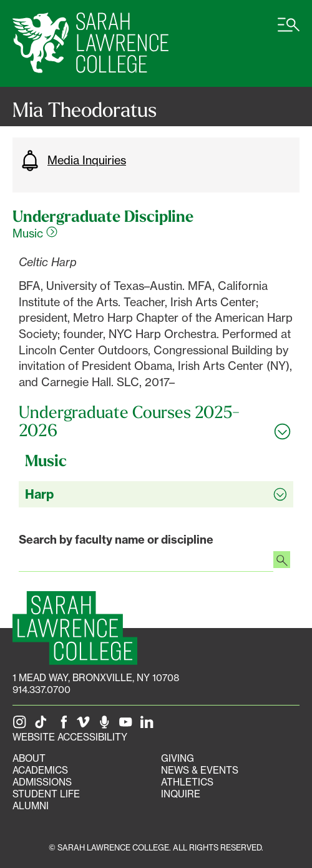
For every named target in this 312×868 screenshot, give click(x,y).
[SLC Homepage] (75, 628)
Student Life (46, 794)
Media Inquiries (72, 161)
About (29, 758)
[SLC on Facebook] (64, 725)
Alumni (31, 806)
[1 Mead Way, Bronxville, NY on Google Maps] (96, 678)
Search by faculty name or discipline (116, 540)
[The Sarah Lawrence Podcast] (107, 725)
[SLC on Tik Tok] (43, 725)
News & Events (200, 770)
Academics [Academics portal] (40, 770)
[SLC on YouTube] (128, 725)
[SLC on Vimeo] (85, 725)
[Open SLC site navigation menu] (289, 31)
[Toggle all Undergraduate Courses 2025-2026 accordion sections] (156, 422)
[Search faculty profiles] (282, 561)
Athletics (187, 782)
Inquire (181, 794)
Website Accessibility (70, 737)
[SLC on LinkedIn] (149, 725)
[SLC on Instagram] (22, 725)
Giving (178, 758)
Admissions (42, 782)
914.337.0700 (41, 690)
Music (35, 233)
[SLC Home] (90, 43)
